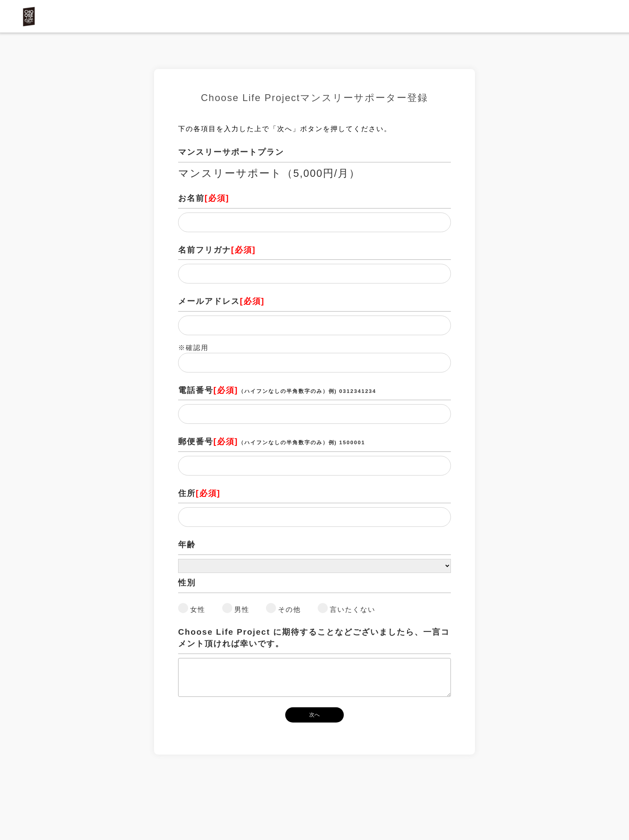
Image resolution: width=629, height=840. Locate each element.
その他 (289, 610)
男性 (242, 610)
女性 (198, 610)
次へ (314, 715)
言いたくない (353, 610)
